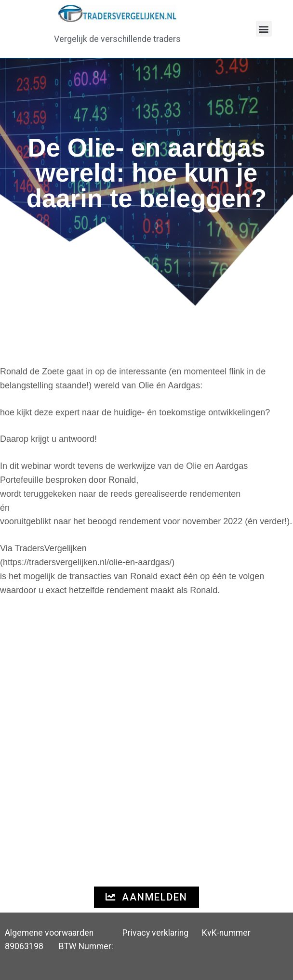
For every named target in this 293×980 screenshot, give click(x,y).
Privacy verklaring (155, 933)
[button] (264, 29)
